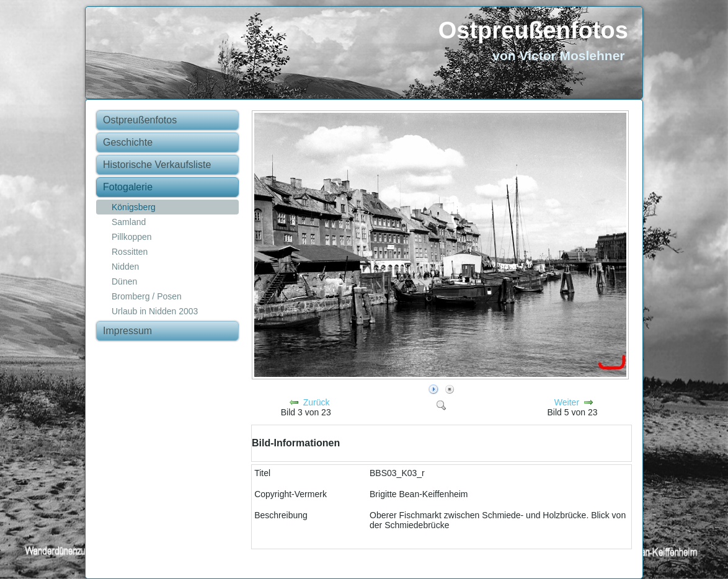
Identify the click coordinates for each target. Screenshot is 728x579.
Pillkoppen (132, 237)
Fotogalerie (128, 187)
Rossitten (130, 252)
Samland (129, 222)
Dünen (124, 281)
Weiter (567, 402)
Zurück (317, 402)
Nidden (125, 267)
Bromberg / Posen (147, 296)
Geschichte (128, 142)
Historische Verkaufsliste (157, 165)
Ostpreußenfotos (533, 30)
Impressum (127, 331)
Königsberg (134, 207)
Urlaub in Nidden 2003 (155, 311)
